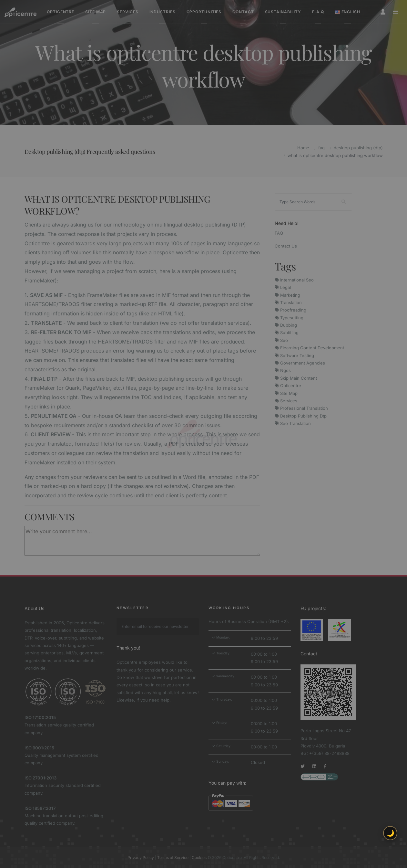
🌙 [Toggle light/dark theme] (390, 833)
